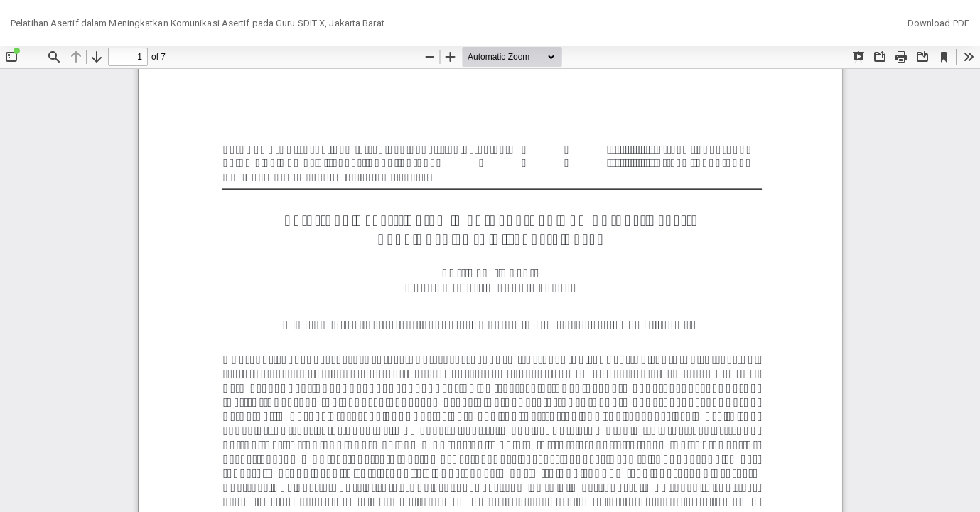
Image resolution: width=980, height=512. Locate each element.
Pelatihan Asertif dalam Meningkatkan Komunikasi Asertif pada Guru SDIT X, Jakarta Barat (198, 23)
